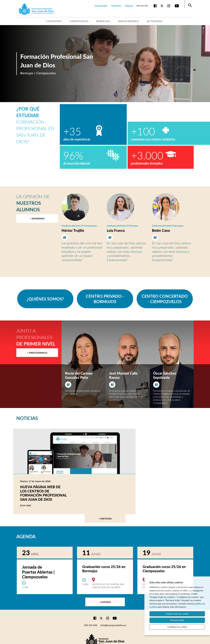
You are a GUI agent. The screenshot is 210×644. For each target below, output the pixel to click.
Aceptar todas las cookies (177, 614)
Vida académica (128, 21)
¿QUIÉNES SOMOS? (45, 299)
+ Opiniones (37, 218)
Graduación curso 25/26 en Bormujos (104, 569)
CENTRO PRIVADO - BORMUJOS (105, 299)
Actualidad (155, 21)
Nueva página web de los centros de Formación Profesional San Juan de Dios (43, 493)
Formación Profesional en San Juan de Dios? (35, 125)
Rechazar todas (177, 620)
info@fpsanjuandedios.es (113, 625)
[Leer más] (31, 505)
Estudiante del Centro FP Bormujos (122, 226)
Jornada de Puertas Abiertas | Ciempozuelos (38, 572)
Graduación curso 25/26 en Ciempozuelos (164, 569)
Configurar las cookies (177, 627)
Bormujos (103, 21)
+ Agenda (105, 602)
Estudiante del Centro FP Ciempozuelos (79, 226)
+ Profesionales (37, 353)
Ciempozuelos (79, 21)
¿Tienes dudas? (101, 6)
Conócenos (54, 21)
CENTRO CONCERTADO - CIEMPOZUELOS (165, 299)
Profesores (116, 6)
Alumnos (129, 6)
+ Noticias (105, 518)
